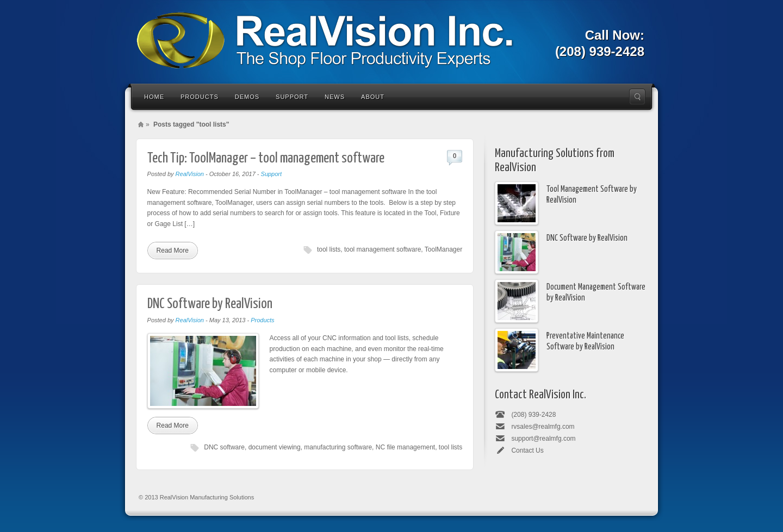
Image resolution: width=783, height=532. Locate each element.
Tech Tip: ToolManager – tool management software (266, 158)
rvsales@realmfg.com (543, 427)
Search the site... (637, 97)
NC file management (405, 447)
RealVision (190, 174)
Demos (247, 97)
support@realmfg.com (543, 439)
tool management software (383, 249)
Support (292, 97)
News (335, 97)
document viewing (275, 447)
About (373, 97)
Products (200, 97)
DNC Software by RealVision (210, 304)
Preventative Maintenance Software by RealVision (585, 341)
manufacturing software (338, 447)
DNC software (224, 447)
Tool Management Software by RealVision (592, 195)
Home (154, 97)
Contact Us (527, 450)
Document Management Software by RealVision (596, 292)
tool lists (329, 249)
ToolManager (443, 249)
